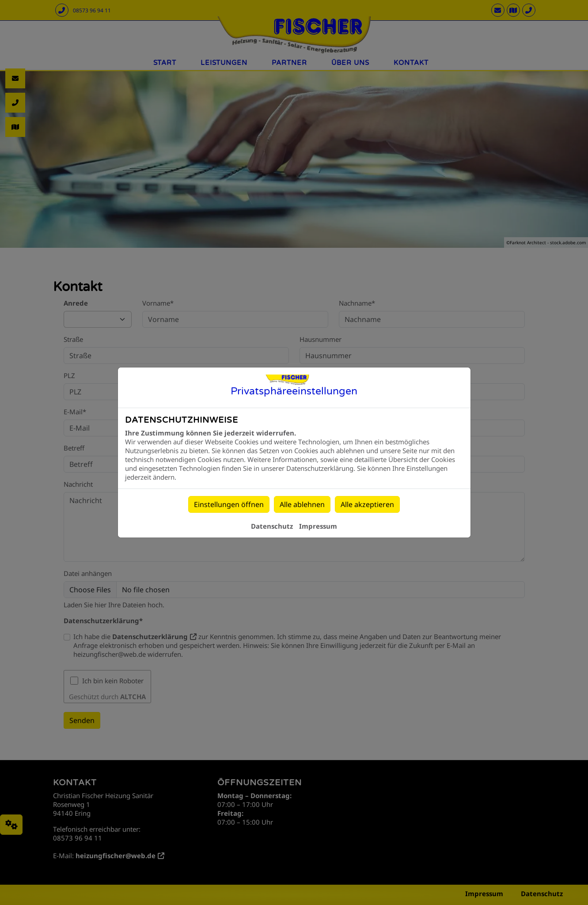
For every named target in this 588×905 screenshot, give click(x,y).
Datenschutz (272, 526)
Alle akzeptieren (367, 504)
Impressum (318, 526)
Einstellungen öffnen (229, 504)
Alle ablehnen (302, 504)
